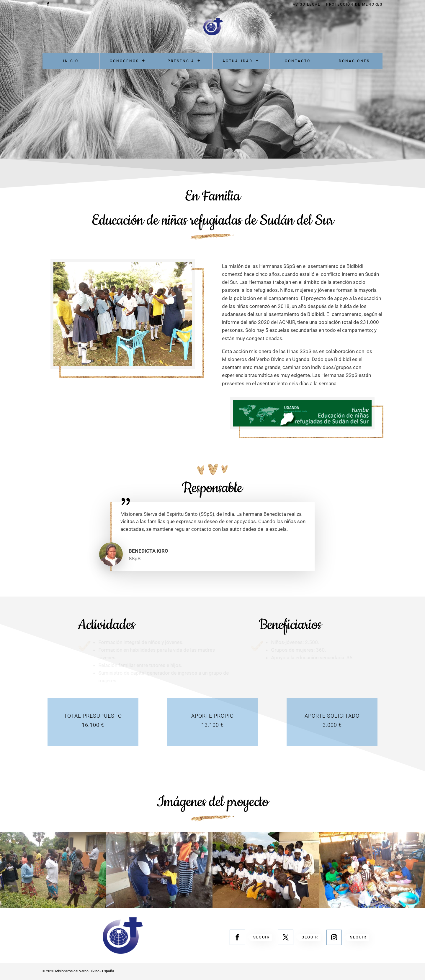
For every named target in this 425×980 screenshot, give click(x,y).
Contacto (298, 61)
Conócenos (124, 61)
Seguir (261, 937)
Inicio (71, 61)
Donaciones (354, 61)
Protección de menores (354, 5)
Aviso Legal (307, 5)
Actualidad (238, 61)
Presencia (181, 61)
